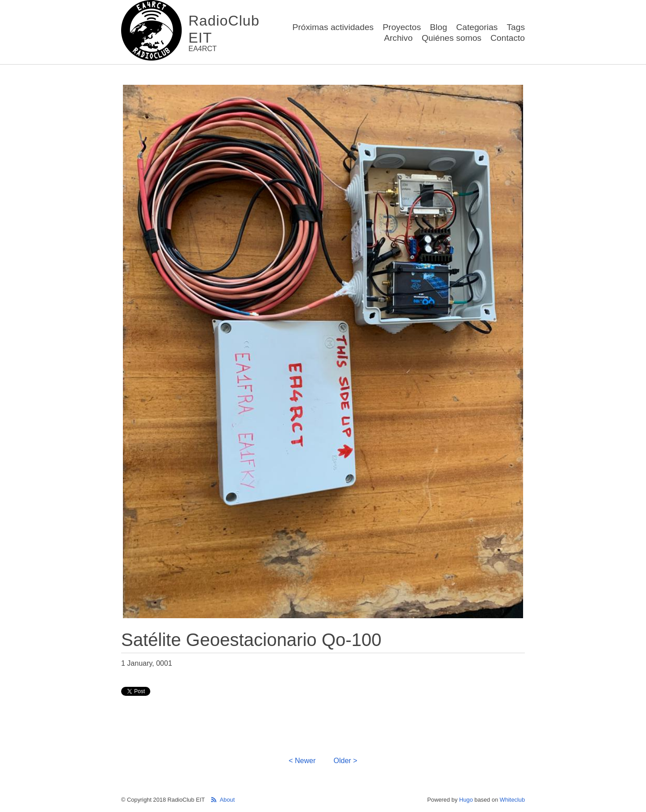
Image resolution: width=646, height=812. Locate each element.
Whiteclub (512, 800)
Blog (438, 27)
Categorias (477, 27)
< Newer (302, 761)
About (227, 800)
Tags (516, 27)
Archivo (398, 38)
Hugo (466, 800)
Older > (346, 761)
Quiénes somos (452, 38)
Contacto (508, 38)
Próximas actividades (333, 27)
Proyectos (402, 27)
